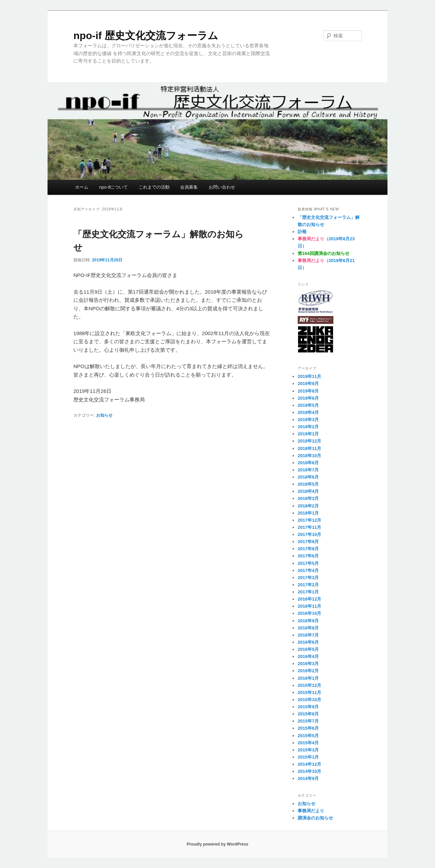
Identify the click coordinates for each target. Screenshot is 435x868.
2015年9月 (308, 707)
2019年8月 (308, 391)
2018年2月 (308, 506)
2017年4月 (308, 570)
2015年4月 (308, 743)
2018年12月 (309, 441)
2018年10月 (309, 456)
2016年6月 (308, 642)
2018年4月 (308, 491)
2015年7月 (308, 721)
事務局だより (311, 811)
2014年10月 (309, 771)
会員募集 (189, 187)
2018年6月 (308, 477)
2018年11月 (309, 448)
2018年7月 (308, 470)
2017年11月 (309, 527)
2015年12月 (309, 685)
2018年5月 (308, 484)
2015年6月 (308, 728)
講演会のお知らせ (315, 818)
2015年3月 (308, 750)
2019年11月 (309, 376)
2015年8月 (308, 714)
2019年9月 (308, 384)
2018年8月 (308, 463)
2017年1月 (308, 592)
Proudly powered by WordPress (217, 844)
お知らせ (104, 415)
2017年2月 (308, 585)
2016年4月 (308, 656)
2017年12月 (309, 520)
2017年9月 (308, 542)
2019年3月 (308, 420)
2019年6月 (308, 398)
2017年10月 (309, 534)
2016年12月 (309, 599)
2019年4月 (308, 412)
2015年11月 (309, 692)
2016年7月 (308, 635)
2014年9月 (308, 778)
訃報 (302, 232)
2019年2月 (308, 427)
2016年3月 (308, 664)
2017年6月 (308, 556)
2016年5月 (308, 649)
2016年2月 (308, 671)
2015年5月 (308, 736)
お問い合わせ (222, 187)
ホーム (82, 187)
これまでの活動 (154, 187)
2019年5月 (308, 405)
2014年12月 (309, 764)
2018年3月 (308, 498)
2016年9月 (308, 621)
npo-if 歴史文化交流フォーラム (146, 36)
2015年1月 (308, 757)
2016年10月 (309, 613)
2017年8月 (308, 549)
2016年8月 (308, 628)
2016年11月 (309, 606)
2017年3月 (308, 578)
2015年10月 (309, 700)
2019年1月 (308, 434)
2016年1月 (308, 678)
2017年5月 (308, 563)
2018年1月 (308, 513)
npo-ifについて (114, 187)
